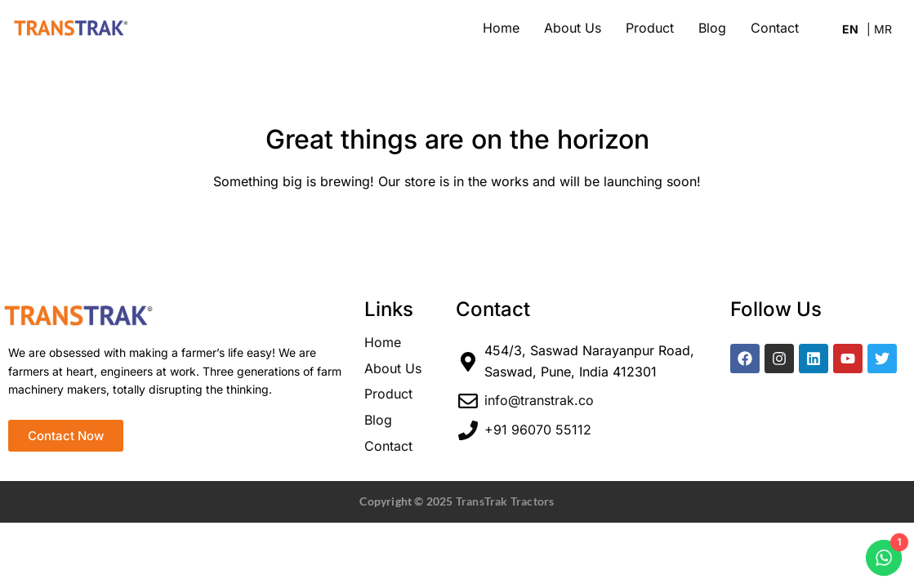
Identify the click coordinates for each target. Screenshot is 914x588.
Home (501, 28)
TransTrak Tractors (505, 501)
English (854, 32)
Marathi (879, 32)
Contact (775, 28)
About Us (573, 28)
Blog (712, 28)
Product (650, 28)
